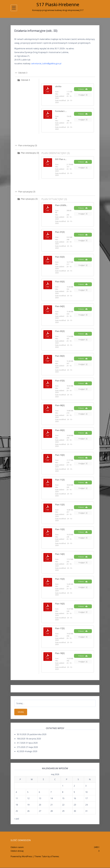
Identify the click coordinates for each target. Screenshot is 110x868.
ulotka (58, 86)
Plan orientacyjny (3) (30, 153)
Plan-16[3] (60, 604)
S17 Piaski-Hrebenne (58, 4)
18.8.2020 (21, 739)
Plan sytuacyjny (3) (29, 199)
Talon (44, 857)
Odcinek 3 (25, 80)
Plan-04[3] (60, 306)
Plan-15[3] (60, 579)
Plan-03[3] (60, 282)
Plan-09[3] (60, 430)
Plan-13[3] (60, 529)
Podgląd (83, 96)
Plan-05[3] (60, 331)
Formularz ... (61, 111)
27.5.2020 (21, 747)
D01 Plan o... (61, 159)
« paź (17, 819)
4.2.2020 (20, 752)
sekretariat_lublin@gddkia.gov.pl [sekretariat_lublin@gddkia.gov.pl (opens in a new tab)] (46, 64)
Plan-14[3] (60, 554)
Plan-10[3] (60, 455)
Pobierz (83, 90)
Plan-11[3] (60, 480)
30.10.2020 (22, 735)
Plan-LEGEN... (61, 205)
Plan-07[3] (60, 381)
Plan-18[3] (60, 653)
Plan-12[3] (60, 505)
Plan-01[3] (60, 232)
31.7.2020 (21, 743)
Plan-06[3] (60, 356)
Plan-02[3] (60, 257)
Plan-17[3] (60, 628)
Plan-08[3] (60, 405)
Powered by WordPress (21, 857)
